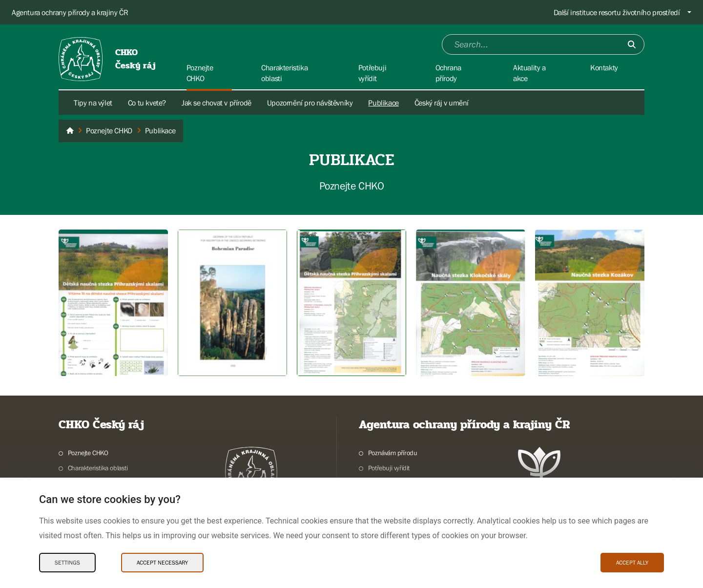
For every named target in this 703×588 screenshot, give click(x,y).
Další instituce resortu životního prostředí (617, 12)
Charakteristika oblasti (98, 468)
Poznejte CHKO (88, 453)
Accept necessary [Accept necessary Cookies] (162, 563)
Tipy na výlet (93, 103)
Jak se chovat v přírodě (217, 103)
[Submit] (632, 44)
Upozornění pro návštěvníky (310, 103)
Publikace (383, 103)
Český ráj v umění (442, 103)
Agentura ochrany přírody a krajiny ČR (70, 12)
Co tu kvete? (147, 103)
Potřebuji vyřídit (389, 468)
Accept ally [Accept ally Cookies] (632, 563)
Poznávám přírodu (393, 453)
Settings (67, 563)
